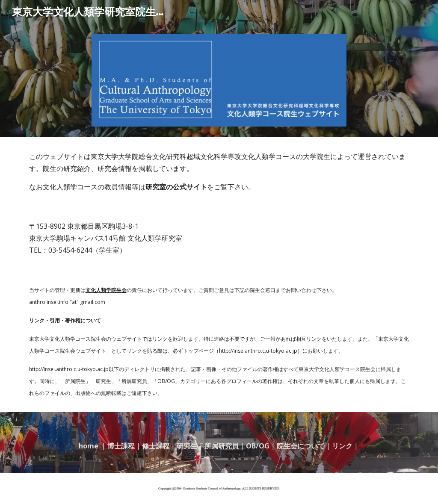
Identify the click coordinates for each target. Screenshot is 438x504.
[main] (219, 172)
